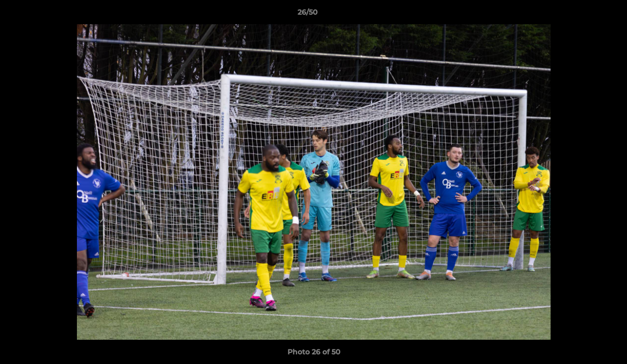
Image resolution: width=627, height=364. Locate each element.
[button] (584, 15)
